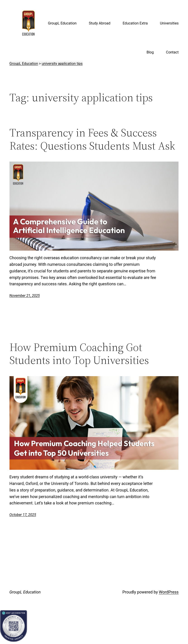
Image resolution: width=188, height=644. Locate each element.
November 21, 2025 (25, 296)
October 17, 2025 (23, 515)
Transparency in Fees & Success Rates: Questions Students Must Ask (92, 139)
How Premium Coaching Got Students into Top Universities (79, 354)
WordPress (169, 592)
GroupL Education (25, 592)
